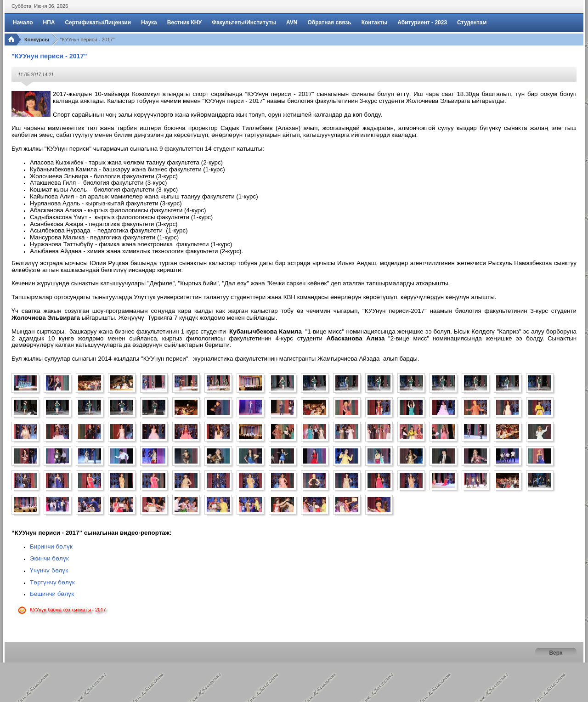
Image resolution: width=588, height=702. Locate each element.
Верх (556, 653)
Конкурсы (37, 40)
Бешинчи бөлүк (52, 594)
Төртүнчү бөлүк (52, 582)
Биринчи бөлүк (51, 546)
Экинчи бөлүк (49, 558)
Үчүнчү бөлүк (49, 570)
